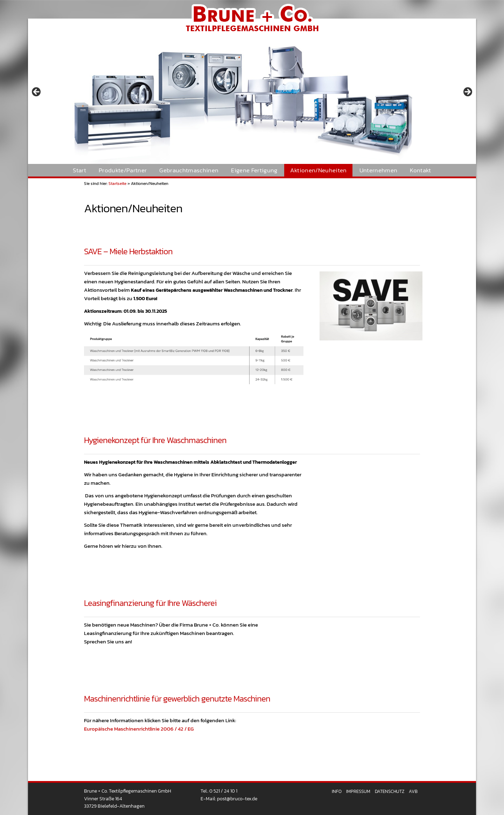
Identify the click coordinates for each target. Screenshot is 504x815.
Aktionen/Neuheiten (318, 170)
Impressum (358, 791)
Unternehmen (379, 170)
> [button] (467, 92)
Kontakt (420, 170)
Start (79, 170)
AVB (413, 791)
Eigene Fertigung (254, 170)
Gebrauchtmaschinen (189, 170)
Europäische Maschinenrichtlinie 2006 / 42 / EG (139, 729)
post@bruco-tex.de (237, 799)
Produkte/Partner (123, 170)
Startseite (117, 184)
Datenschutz (390, 791)
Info (337, 791)
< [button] (37, 92)
